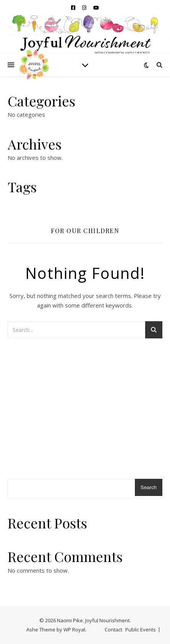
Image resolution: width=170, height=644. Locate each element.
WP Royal (74, 630)
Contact (113, 630)
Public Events (141, 630)
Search (149, 487)
